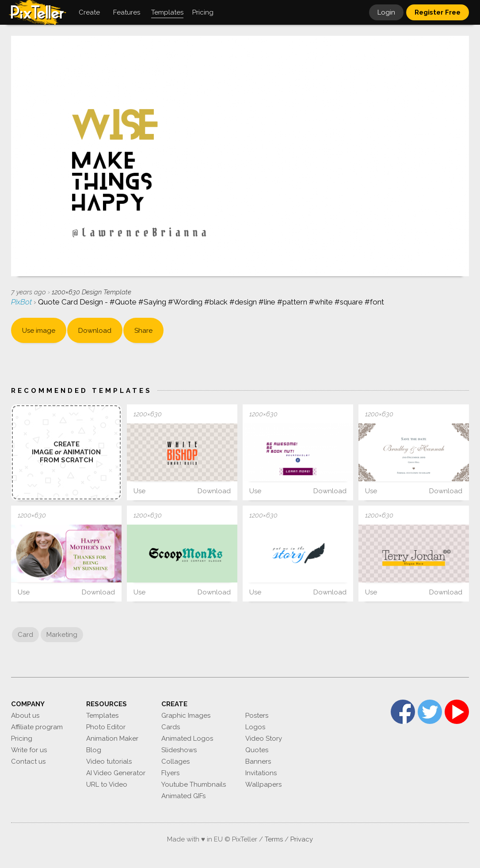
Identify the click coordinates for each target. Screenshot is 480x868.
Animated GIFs (183, 796)
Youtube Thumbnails (194, 784)
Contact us (28, 761)
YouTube (457, 712)
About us (25, 716)
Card (25, 635)
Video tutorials (109, 761)
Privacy (302, 839)
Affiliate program (37, 727)
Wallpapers (263, 784)
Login (386, 12)
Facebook (403, 712)
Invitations (261, 773)
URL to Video (107, 784)
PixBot (22, 302)
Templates (102, 716)
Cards (171, 727)
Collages (175, 761)
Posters (257, 716)
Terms (274, 839)
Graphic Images (186, 716)
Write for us (29, 750)
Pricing (22, 739)
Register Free (438, 12)
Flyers (170, 773)
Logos (255, 727)
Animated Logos (187, 739)
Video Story (264, 739)
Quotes (257, 750)
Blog (94, 750)
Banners (258, 761)
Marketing (62, 635)
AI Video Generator (116, 773)
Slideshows (179, 750)
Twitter (430, 712)
